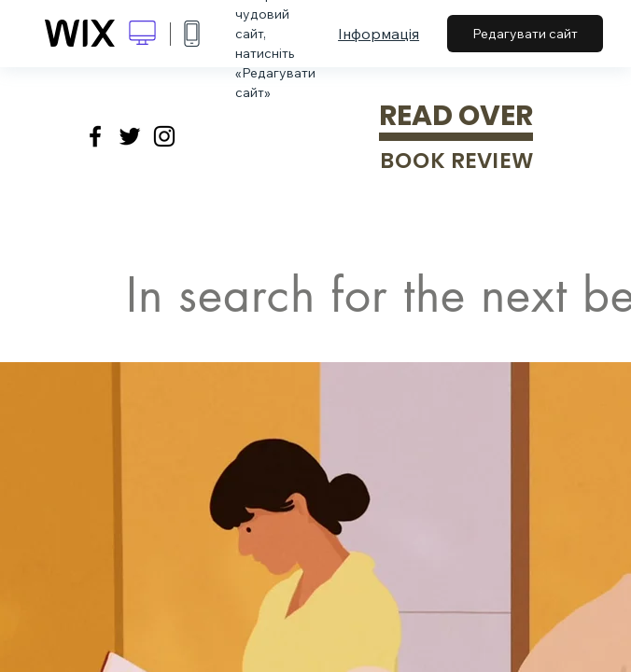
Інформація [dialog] (379, 34)
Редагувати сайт (525, 34)
